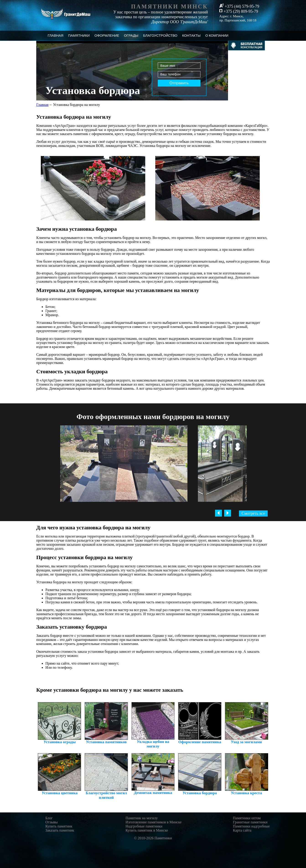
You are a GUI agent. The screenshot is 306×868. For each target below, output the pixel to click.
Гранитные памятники (250, 822)
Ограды (131, 36)
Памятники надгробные (251, 826)
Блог (49, 818)
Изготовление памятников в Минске (154, 822)
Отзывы (52, 822)
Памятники (79, 36)
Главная (56, 36)
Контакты (191, 36)
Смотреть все (253, 513)
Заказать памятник (60, 830)
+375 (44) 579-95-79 (239, 6)
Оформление (107, 36)
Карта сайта (242, 830)
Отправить (179, 83)
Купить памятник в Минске (147, 830)
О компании (217, 36)
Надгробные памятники (144, 826)
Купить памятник (59, 826)
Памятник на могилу (142, 818)
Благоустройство (160, 36)
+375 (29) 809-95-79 (239, 11)
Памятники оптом (247, 818)
